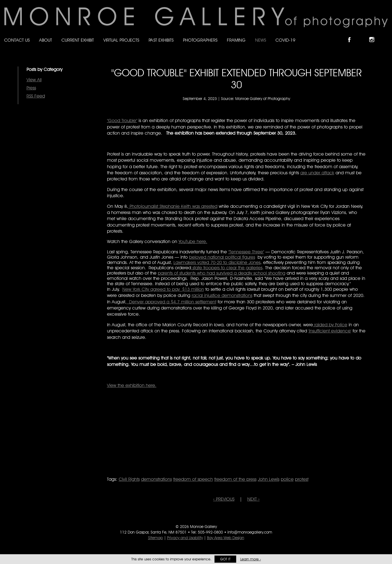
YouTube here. (193, 241)
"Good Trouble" (122, 121)
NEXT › (253, 499)
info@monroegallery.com (250, 532)
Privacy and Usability (185, 538)
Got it (225, 559)
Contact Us (17, 40)
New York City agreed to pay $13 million (163, 289)
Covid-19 (285, 40)
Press (31, 88)
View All (34, 80)
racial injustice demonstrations (222, 295)
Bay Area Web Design (226, 538)
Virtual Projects (121, 40)
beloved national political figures (222, 257)
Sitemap (155, 538)
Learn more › (251, 559)
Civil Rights (129, 479)
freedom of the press (235, 479)
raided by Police (330, 325)
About (46, 40)
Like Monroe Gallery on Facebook (352, 35)
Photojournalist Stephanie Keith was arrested (173, 206)
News (261, 40)
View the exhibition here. (132, 385)
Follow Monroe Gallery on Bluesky (363, 35)
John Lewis (269, 479)
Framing (236, 40)
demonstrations (156, 479)
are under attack (317, 173)
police (287, 479)
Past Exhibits (161, 40)
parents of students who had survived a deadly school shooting (222, 273)
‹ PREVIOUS (224, 499)
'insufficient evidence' (330, 331)
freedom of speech (193, 479)
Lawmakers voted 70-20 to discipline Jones (217, 262)
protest (302, 479)
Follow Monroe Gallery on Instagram (374, 35)
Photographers (200, 40)
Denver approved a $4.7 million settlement (171, 302)
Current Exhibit (78, 40)
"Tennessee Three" (246, 252)
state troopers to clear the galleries (227, 268)
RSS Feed (36, 96)
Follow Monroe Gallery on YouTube (385, 35)
